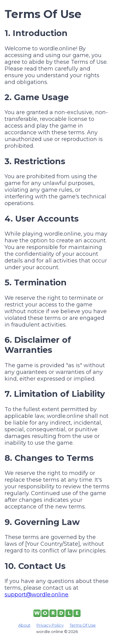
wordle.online (50, 631)
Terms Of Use (83, 625)
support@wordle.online (36, 595)
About (24, 625)
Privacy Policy (50, 625)
